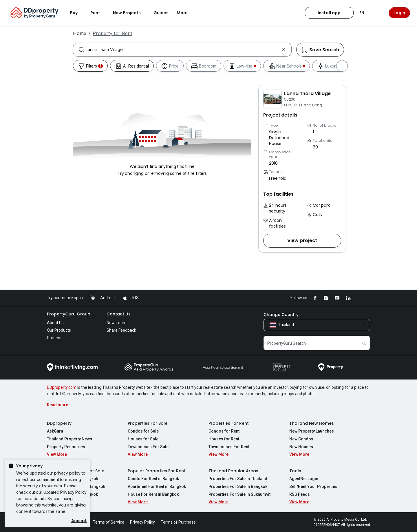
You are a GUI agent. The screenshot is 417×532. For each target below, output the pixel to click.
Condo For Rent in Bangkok (153, 479)
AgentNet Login (304, 479)
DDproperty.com (62, 387)
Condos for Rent (224, 431)
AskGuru (55, 431)
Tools (295, 471)
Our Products (59, 330)
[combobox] (182, 50)
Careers (54, 338)
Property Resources (66, 447)
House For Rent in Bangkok (153, 494)
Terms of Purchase (178, 522)
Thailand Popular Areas (233, 471)
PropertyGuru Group (69, 314)
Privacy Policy (73, 492)
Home (80, 33)
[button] (302, 241)
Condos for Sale (143, 431)
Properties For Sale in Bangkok (238, 486)
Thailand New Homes (312, 423)
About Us (55, 323)
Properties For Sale (148, 423)
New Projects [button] (130, 13)
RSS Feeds (300, 494)
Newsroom (117, 323)
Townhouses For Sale (148, 447)
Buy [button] (77, 13)
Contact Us (119, 314)
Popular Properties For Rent (157, 471)
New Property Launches (312, 431)
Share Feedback (121, 330)
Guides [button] (161, 13)
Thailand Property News (69, 439)
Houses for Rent (224, 439)
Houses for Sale (143, 439)
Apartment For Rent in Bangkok (157, 486)
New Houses (301, 447)
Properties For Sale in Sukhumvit (239, 494)
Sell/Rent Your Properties (313, 486)
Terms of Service (109, 522)
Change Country (281, 315)
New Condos (301, 439)
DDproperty (59, 423)
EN (365, 13)
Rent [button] (99, 13)
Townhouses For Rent (229, 447)
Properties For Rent (229, 423)
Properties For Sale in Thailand (238, 479)
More (186, 13)
